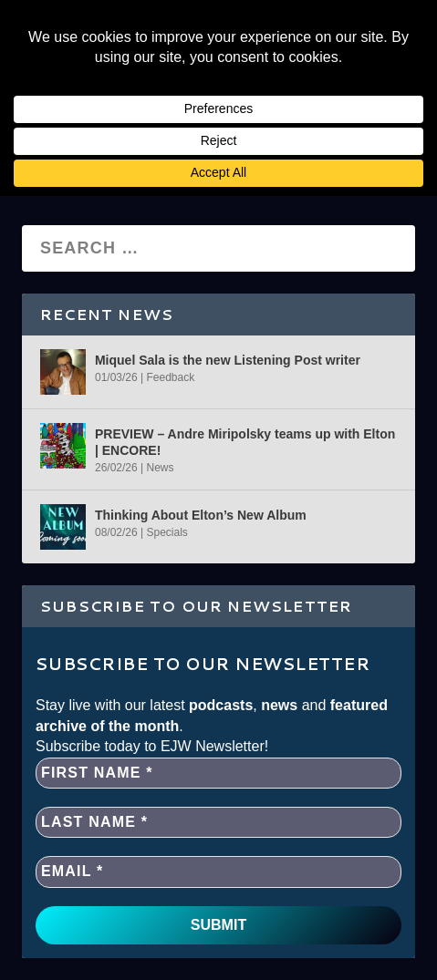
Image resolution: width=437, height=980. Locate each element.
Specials (166, 532)
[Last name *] (218, 822)
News (160, 468)
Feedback (170, 377)
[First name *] (218, 773)
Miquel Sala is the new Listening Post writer (228, 360)
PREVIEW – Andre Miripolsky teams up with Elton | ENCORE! (245, 442)
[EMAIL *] (218, 872)
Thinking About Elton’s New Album (201, 515)
